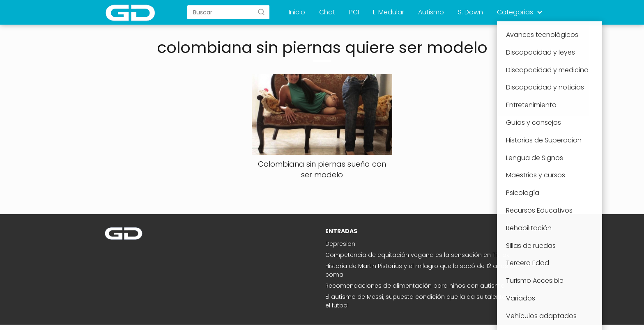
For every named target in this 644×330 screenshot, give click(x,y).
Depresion (340, 244)
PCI (354, 12)
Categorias (515, 12)
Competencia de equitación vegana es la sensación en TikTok (417, 255)
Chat (327, 12)
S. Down (470, 12)
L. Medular (389, 12)
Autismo (431, 12)
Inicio (297, 12)
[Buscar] (261, 12)
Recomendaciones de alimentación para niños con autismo (415, 286)
